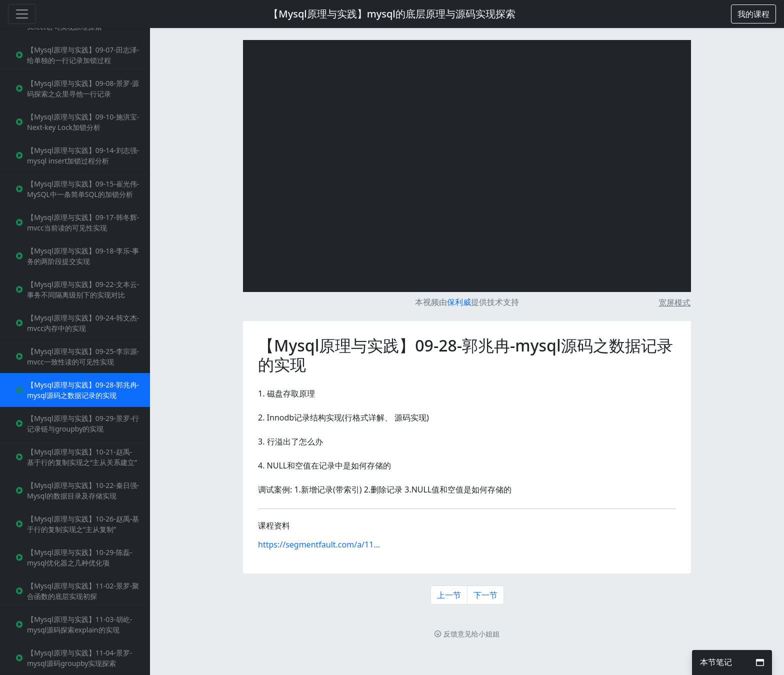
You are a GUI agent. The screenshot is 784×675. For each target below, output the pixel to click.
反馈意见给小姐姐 (467, 634)
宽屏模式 (674, 302)
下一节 (485, 595)
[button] (753, 14)
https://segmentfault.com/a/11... (319, 544)
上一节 (449, 595)
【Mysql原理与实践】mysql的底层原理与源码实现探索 (392, 14)
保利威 (459, 302)
